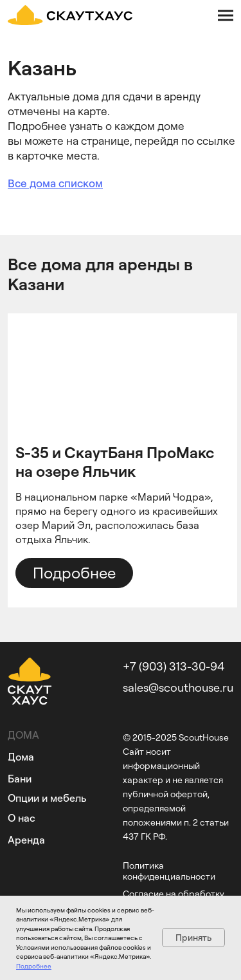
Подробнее (34, 966)
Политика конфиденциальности (169, 871)
